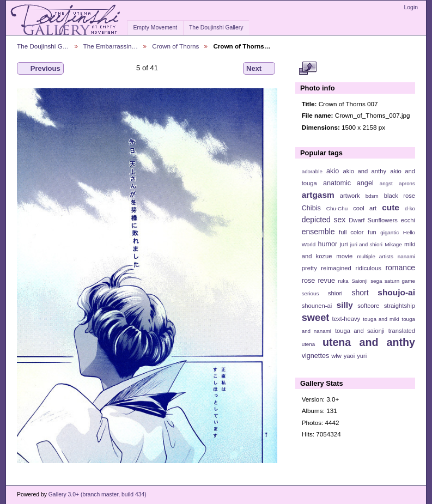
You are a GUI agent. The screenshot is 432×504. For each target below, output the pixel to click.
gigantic (390, 232)
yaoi (349, 356)
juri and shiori (366, 244)
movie (344, 256)
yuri (362, 356)
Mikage (393, 244)
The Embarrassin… (111, 46)
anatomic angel (348, 183)
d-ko (410, 208)
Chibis (311, 208)
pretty (309, 268)
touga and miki (381, 319)
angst (386, 183)
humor (327, 244)
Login (411, 7)
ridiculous (368, 268)
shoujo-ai (396, 292)
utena (309, 344)
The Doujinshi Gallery (216, 28)
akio (333, 171)
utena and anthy (369, 342)
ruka (343, 281)
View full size (308, 69)
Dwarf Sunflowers (373, 220)
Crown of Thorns (175, 46)
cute (391, 207)
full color (351, 232)
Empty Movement (155, 28)
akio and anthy (364, 171)
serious (311, 293)
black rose (400, 196)
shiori (335, 293)
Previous (40, 69)
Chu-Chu (337, 208)
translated (402, 331)
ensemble (318, 232)
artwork (350, 196)
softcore (368, 306)
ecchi (408, 220)
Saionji (359, 281)
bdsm (372, 196)
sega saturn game (393, 281)
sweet (316, 317)
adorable (312, 171)
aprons (407, 183)
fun (372, 232)
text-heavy (346, 319)
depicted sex (324, 220)
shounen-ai (317, 306)
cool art (365, 208)
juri (344, 244)
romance (400, 268)
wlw (336, 356)
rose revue (318, 281)
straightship (400, 306)
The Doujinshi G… (43, 46)
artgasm (318, 195)
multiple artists (375, 256)
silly (345, 305)
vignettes (316, 356)
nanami (406, 256)
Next (259, 69)
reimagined (336, 268)
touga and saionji (360, 331)
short (360, 293)
